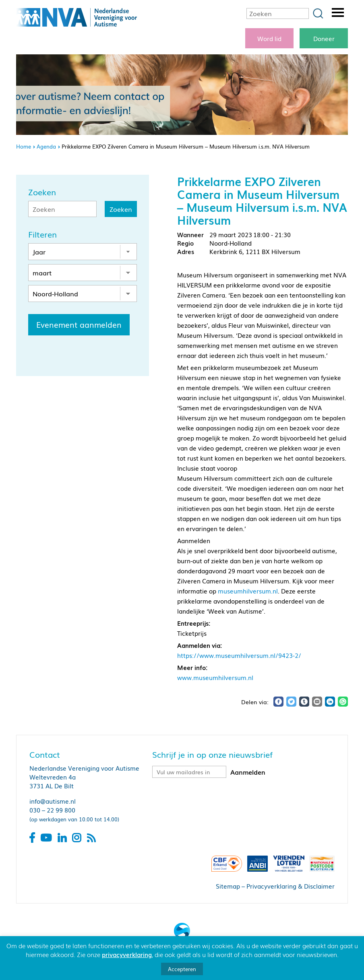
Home (24, 146)
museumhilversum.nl (248, 591)
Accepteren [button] (182, 969)
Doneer (324, 38)
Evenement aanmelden (79, 325)
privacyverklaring (127, 954)
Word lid (269, 38)
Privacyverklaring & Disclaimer (291, 886)
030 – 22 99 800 (52, 810)
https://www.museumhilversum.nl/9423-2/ (239, 655)
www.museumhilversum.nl (215, 677)
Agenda (46, 146)
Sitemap (228, 886)
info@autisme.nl (53, 801)
